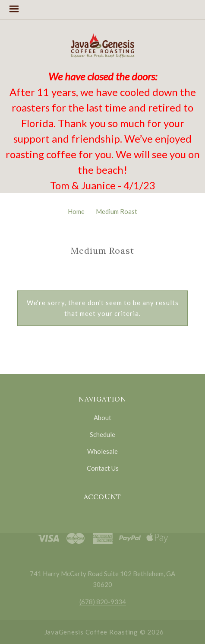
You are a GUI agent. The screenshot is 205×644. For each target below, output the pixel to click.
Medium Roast (117, 211)
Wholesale (102, 451)
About (102, 418)
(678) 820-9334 (103, 602)
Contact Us (103, 468)
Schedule (102, 434)
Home (76, 211)
